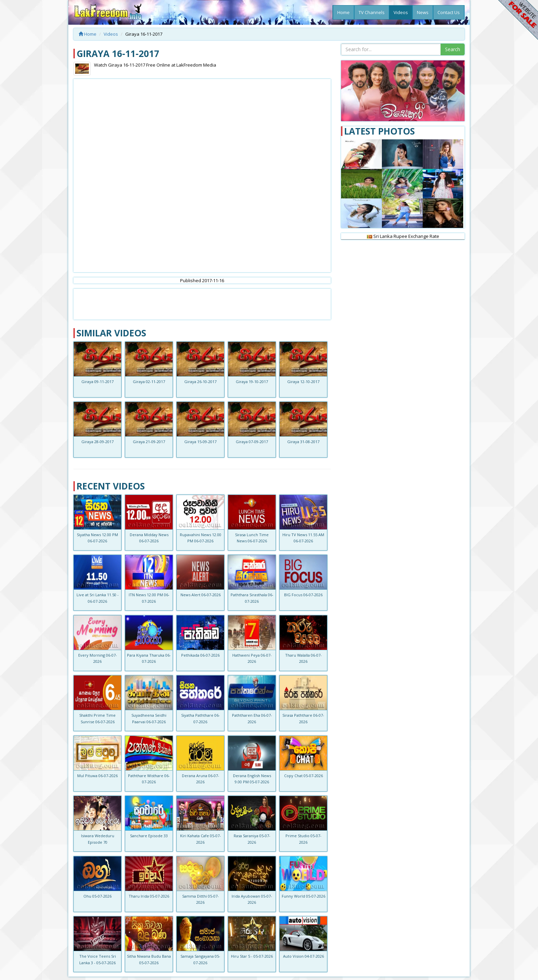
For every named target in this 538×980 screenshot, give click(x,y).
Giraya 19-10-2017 (252, 382)
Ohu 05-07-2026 (97, 896)
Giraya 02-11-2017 (149, 382)
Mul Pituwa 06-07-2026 (97, 776)
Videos (401, 12)
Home (343, 12)
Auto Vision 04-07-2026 (303, 956)
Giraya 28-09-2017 (97, 442)
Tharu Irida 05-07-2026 (149, 896)
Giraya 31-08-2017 (303, 442)
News (423, 12)
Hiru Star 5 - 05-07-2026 (252, 956)
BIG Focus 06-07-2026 (303, 595)
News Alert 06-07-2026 (201, 595)
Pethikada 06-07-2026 (200, 655)
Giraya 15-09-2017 (200, 442)
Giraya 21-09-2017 (149, 442)
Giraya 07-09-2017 (252, 442)
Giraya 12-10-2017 (303, 382)
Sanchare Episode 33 (149, 836)
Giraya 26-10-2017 (200, 382)
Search (453, 49)
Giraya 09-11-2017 (97, 382)
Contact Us (449, 12)
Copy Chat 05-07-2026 (303, 776)
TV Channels (372, 12)
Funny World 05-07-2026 (303, 896)
